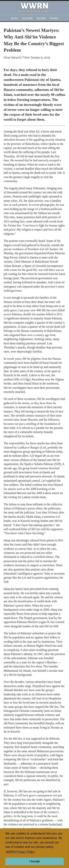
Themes (54, 18)
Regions (41, 18)
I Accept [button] (34, 861)
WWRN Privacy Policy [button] (20, 852)
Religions (28, 18)
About (15, 18)
